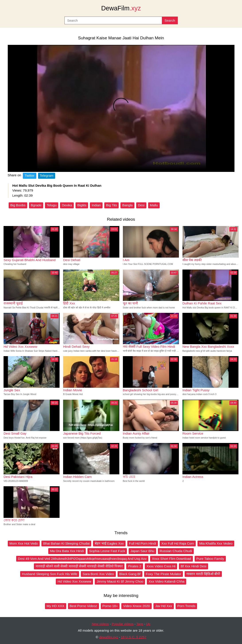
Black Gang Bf (130, 574)
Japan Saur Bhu (142, 551)
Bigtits (82, 205)
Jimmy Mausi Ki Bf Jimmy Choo (120, 581)
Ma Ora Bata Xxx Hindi (67, 551)
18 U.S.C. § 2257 (134, 637)
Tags (140, 624)
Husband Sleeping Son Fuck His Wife (50, 574)
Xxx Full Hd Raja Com (178, 543)
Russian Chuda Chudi (176, 551)
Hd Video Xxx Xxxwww (74, 581)
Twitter (29, 176)
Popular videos (123, 624)
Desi (141, 205)
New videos (100, 624)
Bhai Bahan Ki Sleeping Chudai (66, 543)
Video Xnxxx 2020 (136, 606)
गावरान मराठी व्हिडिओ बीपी (203, 574)
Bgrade (36, 205)
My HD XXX (56, 606)
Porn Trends (186, 606)
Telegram (47, 176)
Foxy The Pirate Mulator (164, 574)
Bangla (127, 205)
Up (148, 624)
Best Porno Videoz (83, 606)
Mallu (154, 205)
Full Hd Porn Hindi (143, 543)
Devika (67, 205)
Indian (96, 205)
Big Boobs (18, 205)
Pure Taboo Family (210, 559)
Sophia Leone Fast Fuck (107, 551)
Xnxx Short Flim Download (171, 559)
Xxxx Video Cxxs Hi (161, 566)
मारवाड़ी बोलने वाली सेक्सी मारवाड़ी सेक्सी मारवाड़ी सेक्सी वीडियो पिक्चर (79, 566)
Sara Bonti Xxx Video (98, 574)
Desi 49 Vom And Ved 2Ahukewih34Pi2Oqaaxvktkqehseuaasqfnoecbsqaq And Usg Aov (82, 559)
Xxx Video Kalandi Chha (166, 581)
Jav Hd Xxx (164, 606)
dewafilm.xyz (108, 637)
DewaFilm (121, 8)
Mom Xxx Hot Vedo (24, 543)
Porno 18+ (110, 606)
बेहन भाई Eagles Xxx (109, 543)
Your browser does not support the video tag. (121, 108)
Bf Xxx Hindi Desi (194, 566)
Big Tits (111, 205)
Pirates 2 (135, 566)
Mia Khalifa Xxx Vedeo (216, 543)
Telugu (52, 205)
